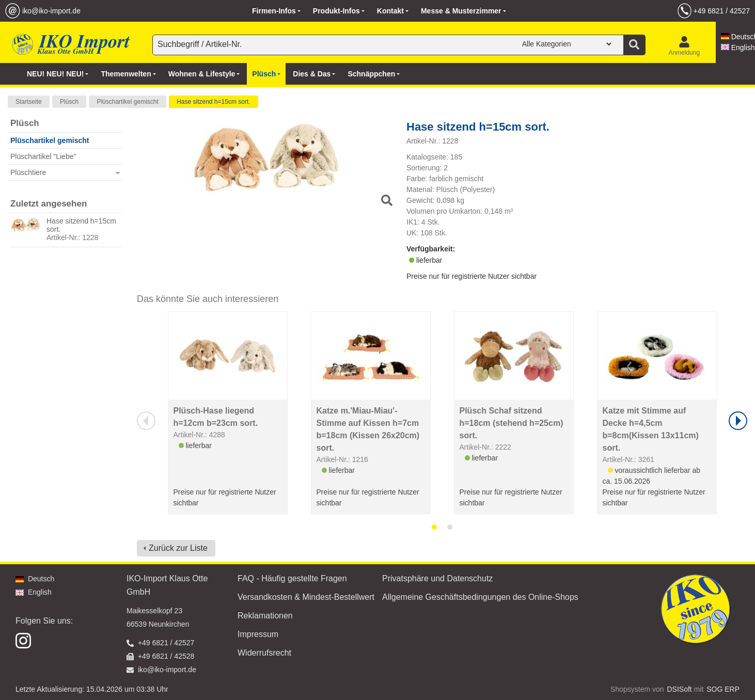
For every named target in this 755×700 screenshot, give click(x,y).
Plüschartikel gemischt (127, 102)
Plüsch (69, 102)
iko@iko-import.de (51, 11)
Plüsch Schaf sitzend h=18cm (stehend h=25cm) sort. (512, 423)
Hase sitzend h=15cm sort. (213, 102)
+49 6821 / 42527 (722, 11)
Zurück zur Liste (178, 548)
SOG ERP (723, 689)
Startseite (29, 102)
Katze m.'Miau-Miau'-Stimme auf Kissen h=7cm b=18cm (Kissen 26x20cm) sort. (368, 429)
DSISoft (680, 689)
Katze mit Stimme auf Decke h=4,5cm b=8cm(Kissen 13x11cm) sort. (651, 429)
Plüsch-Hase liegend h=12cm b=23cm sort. (216, 417)
